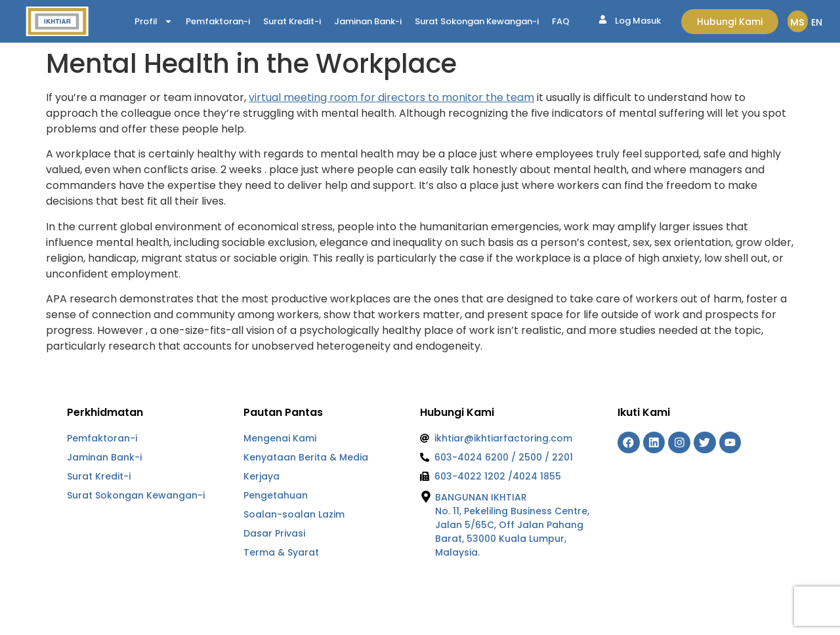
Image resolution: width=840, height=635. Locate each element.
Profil (154, 22)
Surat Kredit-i (292, 21)
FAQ (561, 21)
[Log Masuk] (603, 19)
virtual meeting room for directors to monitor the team (391, 97)
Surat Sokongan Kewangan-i (477, 21)
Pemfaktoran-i (218, 21)
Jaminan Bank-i (368, 21)
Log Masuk (638, 21)
